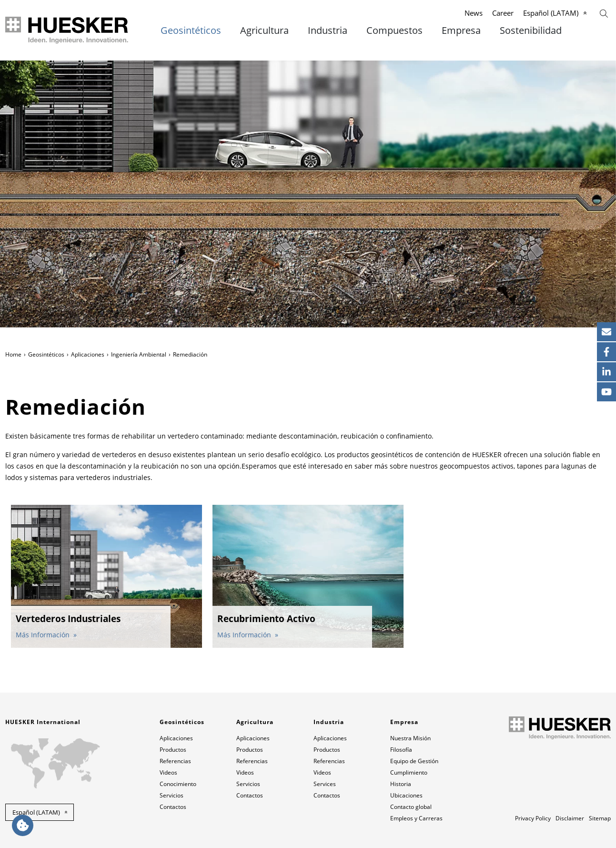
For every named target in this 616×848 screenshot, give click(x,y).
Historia (401, 784)
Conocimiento (178, 784)
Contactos (173, 807)
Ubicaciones (406, 795)
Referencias (175, 761)
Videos (168, 772)
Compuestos (394, 31)
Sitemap (600, 818)
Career (503, 13)
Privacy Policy (533, 818)
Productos (173, 750)
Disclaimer (570, 818)
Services (325, 784)
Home (13, 354)
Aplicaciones (88, 354)
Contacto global (411, 807)
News (474, 13)
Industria (328, 31)
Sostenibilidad (531, 31)
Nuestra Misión (410, 738)
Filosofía (401, 750)
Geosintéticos (191, 31)
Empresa (461, 31)
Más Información (44, 635)
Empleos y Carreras (416, 818)
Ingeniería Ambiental (139, 354)
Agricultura (264, 31)
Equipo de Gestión (414, 761)
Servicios (172, 795)
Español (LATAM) (551, 13)
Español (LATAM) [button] (36, 812)
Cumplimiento (409, 772)
